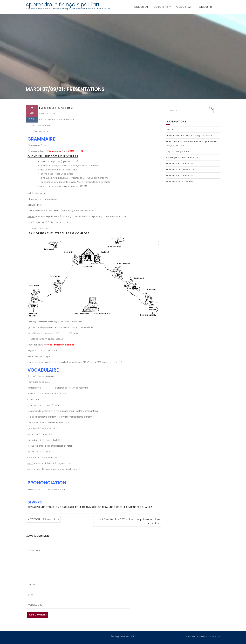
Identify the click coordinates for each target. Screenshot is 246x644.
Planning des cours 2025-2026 (182, 158)
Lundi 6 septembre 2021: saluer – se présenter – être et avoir (128, 521)
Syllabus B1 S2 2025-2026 (179, 175)
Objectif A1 (141, 7)
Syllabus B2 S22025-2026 (180, 181)
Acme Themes (213, 636)
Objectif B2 (183, 7)
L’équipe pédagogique (177, 152)
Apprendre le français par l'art (63, 5)
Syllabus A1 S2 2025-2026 (179, 164)
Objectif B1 (206, 7)
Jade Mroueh (47, 109)
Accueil (170, 130)
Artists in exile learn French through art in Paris (189, 136)
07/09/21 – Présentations (45, 519)
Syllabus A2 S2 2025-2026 (180, 169)
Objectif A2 (161, 7)
